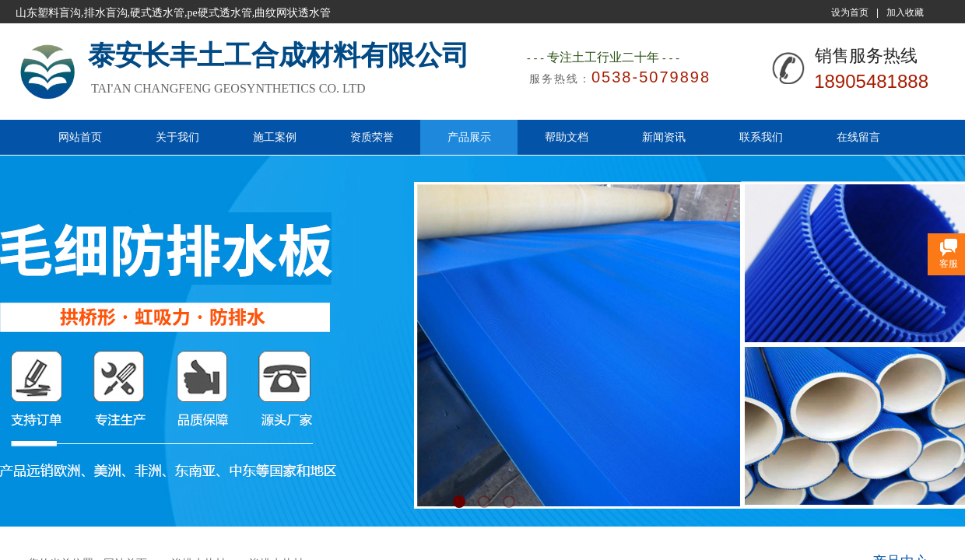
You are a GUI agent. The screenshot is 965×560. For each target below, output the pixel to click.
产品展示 (469, 137)
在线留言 (858, 137)
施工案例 (275, 137)
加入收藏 (905, 12)
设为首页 (850, 12)
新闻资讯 (664, 137)
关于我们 (177, 137)
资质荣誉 (372, 137)
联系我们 (761, 137)
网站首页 (80, 137)
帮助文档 (567, 137)
